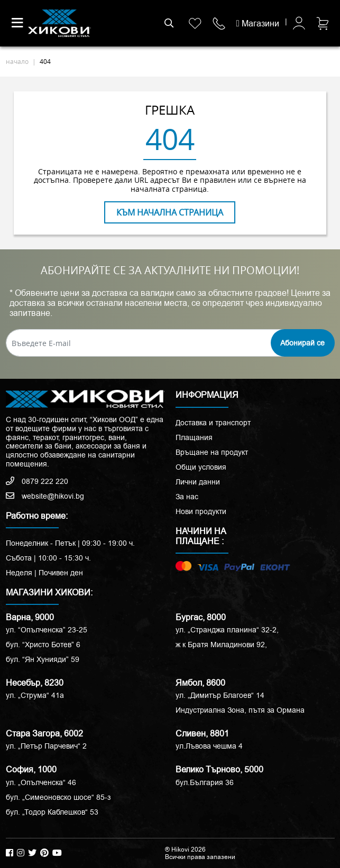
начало (17, 61)
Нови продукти (201, 511)
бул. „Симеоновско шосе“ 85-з (58, 797)
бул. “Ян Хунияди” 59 (43, 659)
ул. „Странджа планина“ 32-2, (227, 630)
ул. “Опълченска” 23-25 (47, 630)
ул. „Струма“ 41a (35, 695)
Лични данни (198, 482)
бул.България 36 (205, 782)
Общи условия (201, 467)
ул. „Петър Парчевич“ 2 (46, 746)
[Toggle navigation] (17, 23)
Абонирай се (302, 343)
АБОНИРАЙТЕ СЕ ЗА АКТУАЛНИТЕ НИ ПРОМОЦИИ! (170, 270)
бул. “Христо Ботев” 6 (43, 645)
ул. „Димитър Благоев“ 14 (220, 695)
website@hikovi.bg (45, 496)
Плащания (194, 437)
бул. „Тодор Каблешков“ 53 (52, 812)
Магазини (258, 24)
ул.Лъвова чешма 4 (209, 746)
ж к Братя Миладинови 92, (221, 645)
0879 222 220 (37, 481)
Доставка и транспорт (213, 423)
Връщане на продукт (212, 452)
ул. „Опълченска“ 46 (41, 782)
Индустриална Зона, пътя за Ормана (240, 710)
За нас (187, 497)
